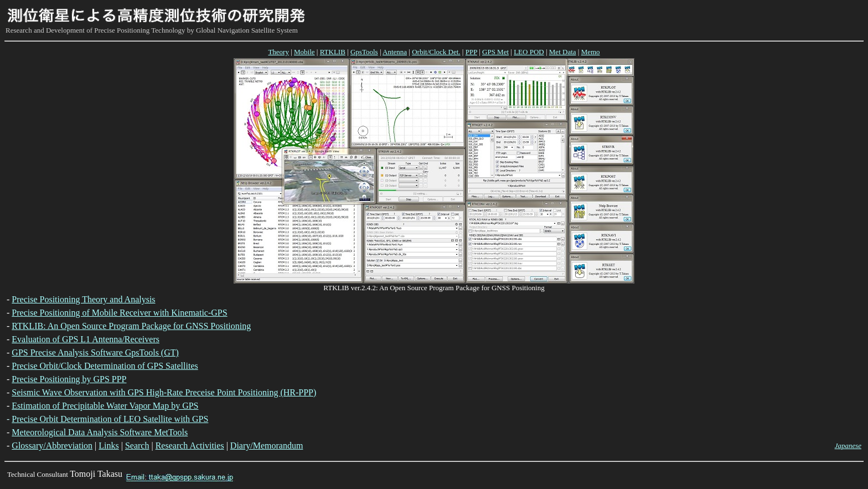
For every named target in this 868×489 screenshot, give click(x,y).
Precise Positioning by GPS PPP (69, 379)
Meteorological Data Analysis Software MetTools (100, 432)
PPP (471, 52)
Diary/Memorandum (267, 446)
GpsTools (364, 52)
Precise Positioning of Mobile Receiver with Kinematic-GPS (119, 313)
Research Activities (190, 446)
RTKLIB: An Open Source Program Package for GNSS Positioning (131, 326)
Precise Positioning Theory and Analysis (83, 299)
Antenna (395, 52)
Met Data (563, 52)
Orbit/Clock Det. (436, 52)
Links (108, 446)
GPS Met (495, 52)
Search (137, 446)
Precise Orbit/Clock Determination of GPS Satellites (105, 366)
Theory (278, 52)
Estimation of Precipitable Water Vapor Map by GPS (105, 406)
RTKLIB (333, 52)
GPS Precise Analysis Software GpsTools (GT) (95, 352)
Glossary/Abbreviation (52, 446)
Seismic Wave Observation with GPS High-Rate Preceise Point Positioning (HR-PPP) (164, 392)
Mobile (304, 52)
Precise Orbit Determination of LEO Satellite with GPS (110, 419)
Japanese (848, 446)
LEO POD (529, 52)
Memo (591, 52)
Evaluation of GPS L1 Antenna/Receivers (86, 339)
